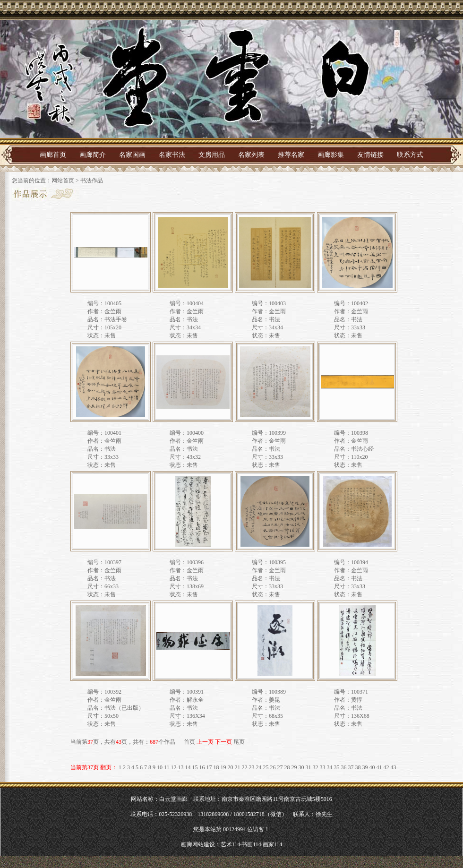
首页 (189, 742)
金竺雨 (113, 311)
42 (386, 767)
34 (330, 767)
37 (351, 767)
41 (379, 767)
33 (323, 767)
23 (252, 767)
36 (344, 767)
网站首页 (63, 180)
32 (316, 767)
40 (372, 767)
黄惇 (357, 700)
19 (223, 767)
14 (188, 767)
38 (358, 767)
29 (294, 767)
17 (209, 767)
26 (273, 767)
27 (280, 767)
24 (259, 767)
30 (301, 767)
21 (238, 767)
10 (160, 767)
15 (195, 767)
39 (365, 767)
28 (287, 767)
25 (266, 767)
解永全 (195, 700)
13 (181, 767)
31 (309, 767)
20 (231, 767)
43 (394, 767)
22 (245, 767)
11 (167, 767)
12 (174, 767)
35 (337, 767)
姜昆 (274, 700)
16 (202, 767)
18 (216, 767)
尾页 (239, 742)
